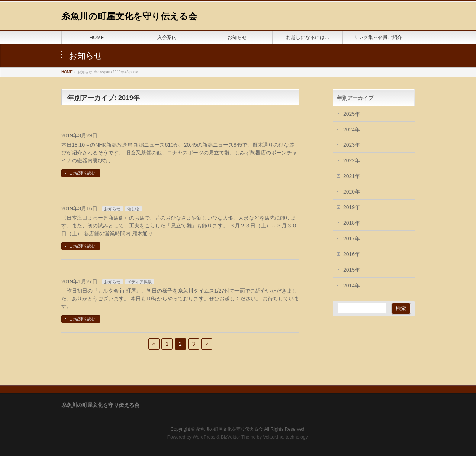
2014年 (352, 286)
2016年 (352, 254)
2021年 (352, 176)
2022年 (352, 160)
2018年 (352, 223)
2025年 (352, 114)
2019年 (352, 207)
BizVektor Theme (238, 437)
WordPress (204, 437)
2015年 (352, 270)
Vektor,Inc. (274, 437)
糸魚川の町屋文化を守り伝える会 (129, 16)
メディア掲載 (139, 282)
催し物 (133, 209)
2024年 (352, 130)
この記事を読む (82, 173)
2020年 (352, 192)
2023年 (352, 145)
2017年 (352, 239)
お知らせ (112, 209)
